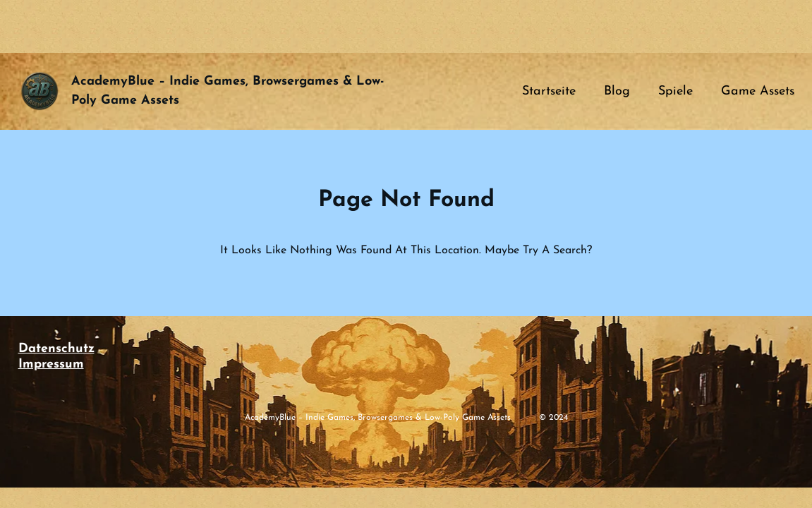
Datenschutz (56, 349)
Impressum (51, 364)
